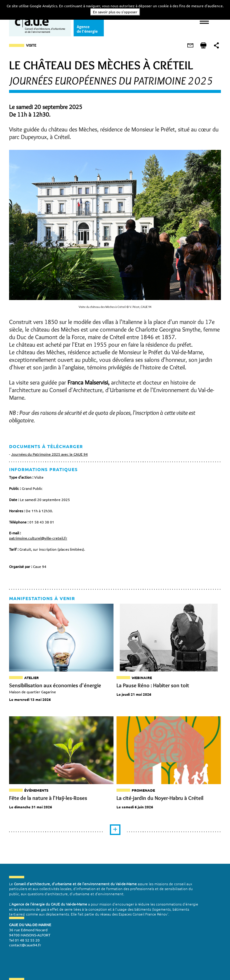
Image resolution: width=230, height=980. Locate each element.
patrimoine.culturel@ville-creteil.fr (38, 538)
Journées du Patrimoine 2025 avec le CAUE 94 (49, 454)
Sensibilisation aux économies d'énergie (55, 685)
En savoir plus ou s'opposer (115, 12)
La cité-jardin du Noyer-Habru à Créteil (160, 799)
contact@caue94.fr (25, 948)
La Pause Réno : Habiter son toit (153, 685)
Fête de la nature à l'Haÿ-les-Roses (48, 799)
